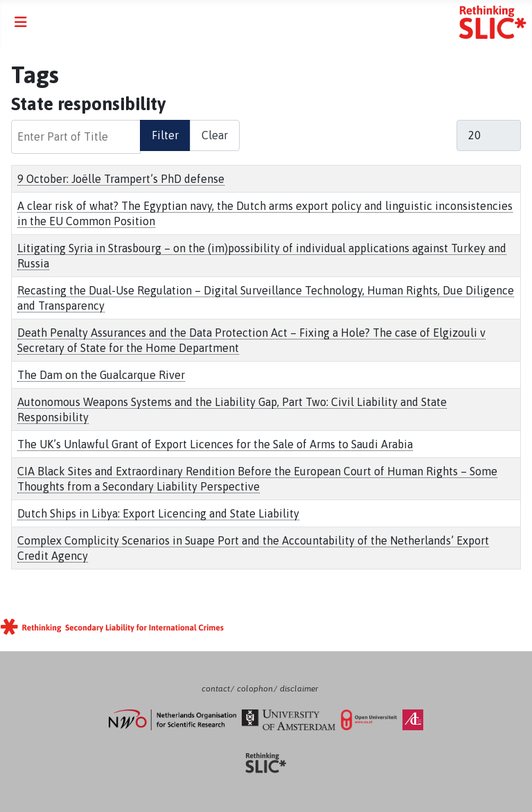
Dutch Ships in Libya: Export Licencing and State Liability (158, 513)
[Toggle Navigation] (21, 22)
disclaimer (299, 689)
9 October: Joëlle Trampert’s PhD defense (121, 179)
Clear (215, 135)
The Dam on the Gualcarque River (101, 375)
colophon (255, 689)
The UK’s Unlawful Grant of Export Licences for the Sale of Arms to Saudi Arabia (215, 444)
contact (216, 689)
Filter (165, 135)
